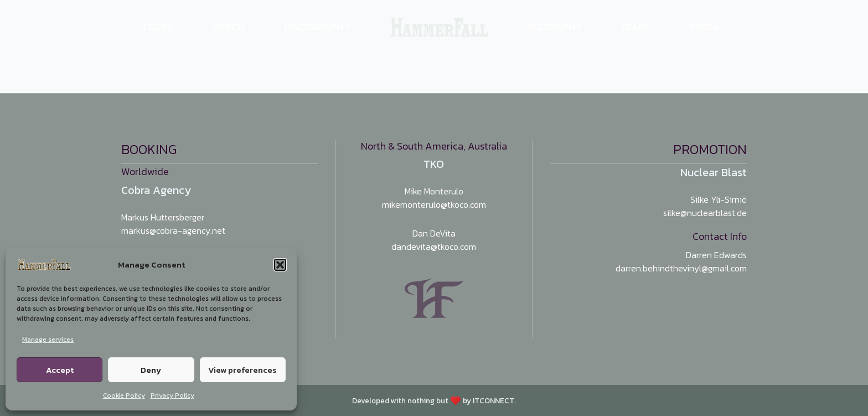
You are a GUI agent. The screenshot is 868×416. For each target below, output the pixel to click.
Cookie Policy (124, 396)
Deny (151, 370)
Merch (228, 27)
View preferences (242, 370)
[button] (280, 265)
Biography (555, 27)
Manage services (48, 340)
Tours (157, 27)
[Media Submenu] (733, 27)
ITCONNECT (494, 400)
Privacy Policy (172, 396)
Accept (60, 370)
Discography (317, 27)
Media (705, 27)
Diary (636, 27)
